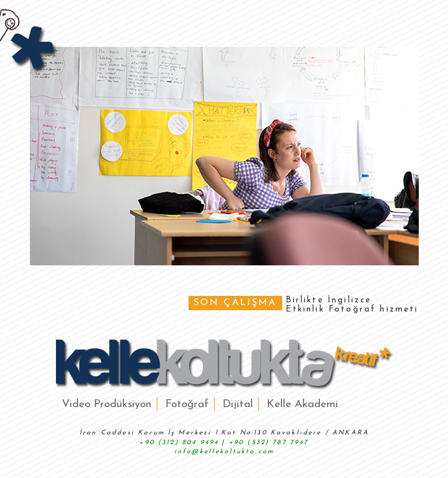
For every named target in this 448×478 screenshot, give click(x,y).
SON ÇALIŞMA (235, 303)
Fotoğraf (187, 404)
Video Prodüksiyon (107, 404)
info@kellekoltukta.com (224, 452)
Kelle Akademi (302, 404)
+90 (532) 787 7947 (269, 443)
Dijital (238, 404)
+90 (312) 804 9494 (179, 443)
